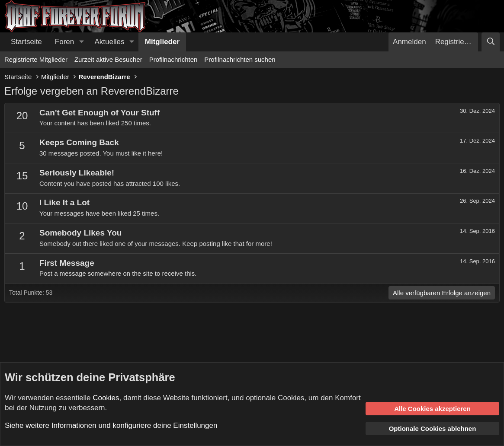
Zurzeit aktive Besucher (108, 59)
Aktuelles (110, 42)
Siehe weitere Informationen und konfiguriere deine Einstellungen (111, 425)
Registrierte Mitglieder (36, 59)
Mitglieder (162, 42)
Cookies (106, 398)
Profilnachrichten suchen (240, 59)
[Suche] (491, 42)
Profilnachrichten (173, 59)
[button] (81, 42)
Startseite (26, 42)
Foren (64, 42)
